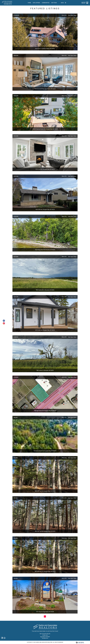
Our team (54, 3)
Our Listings (36, 3)
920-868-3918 (8, 4)
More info (64, 15)
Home (29, 3)
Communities (46, 3)
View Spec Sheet (72, 15)
